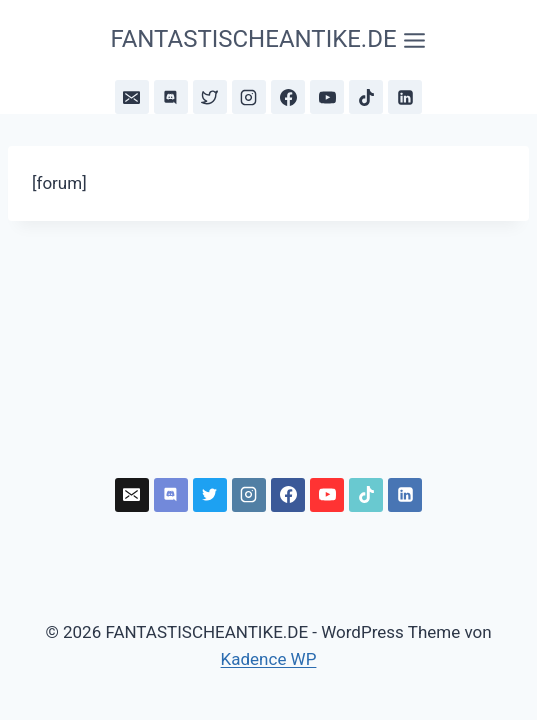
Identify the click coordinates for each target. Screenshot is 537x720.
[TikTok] (366, 97)
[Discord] (171, 97)
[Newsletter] (132, 97)
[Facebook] (288, 97)
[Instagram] (249, 97)
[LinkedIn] (405, 97)
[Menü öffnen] (268, 40)
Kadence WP (269, 659)
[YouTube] (327, 97)
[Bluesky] (210, 97)
